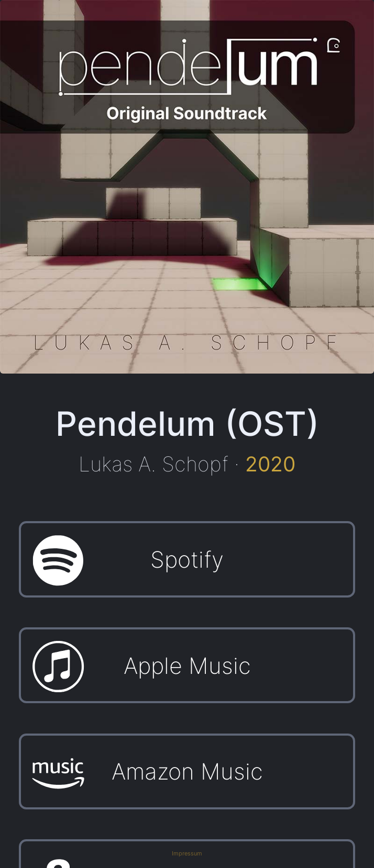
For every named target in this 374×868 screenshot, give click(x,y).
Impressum (187, 854)
